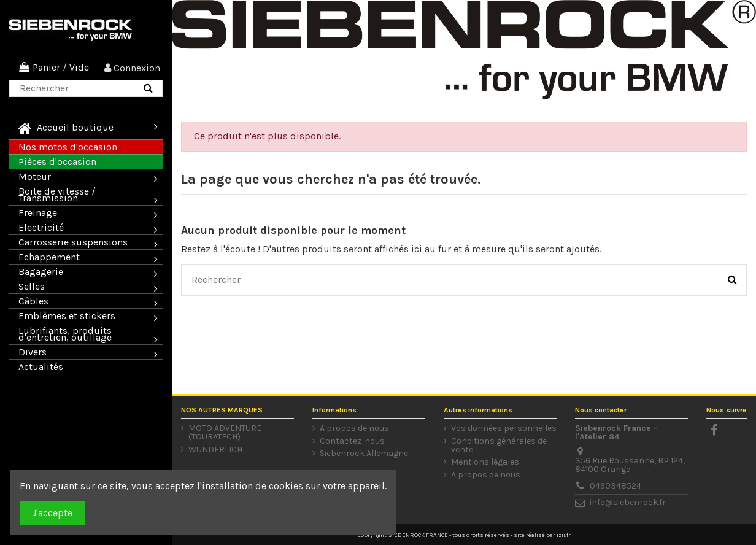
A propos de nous (354, 428)
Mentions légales (485, 462)
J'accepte (52, 513)
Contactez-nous (352, 441)
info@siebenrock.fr (628, 502)
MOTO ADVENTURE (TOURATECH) (225, 433)
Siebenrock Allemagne (364, 454)
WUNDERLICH (215, 450)
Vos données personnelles (504, 428)
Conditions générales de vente (499, 446)
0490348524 (615, 486)
